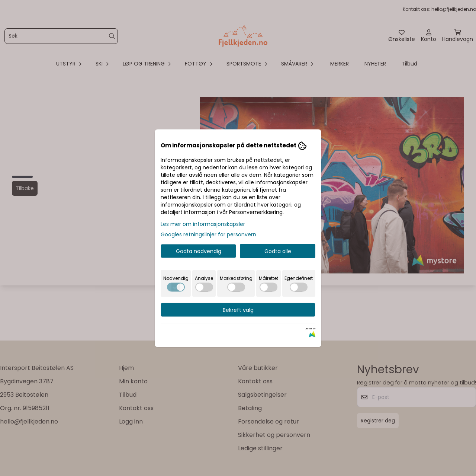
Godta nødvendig (199, 251)
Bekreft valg (238, 310)
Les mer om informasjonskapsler (203, 224)
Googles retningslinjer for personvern (208, 234)
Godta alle (278, 251)
